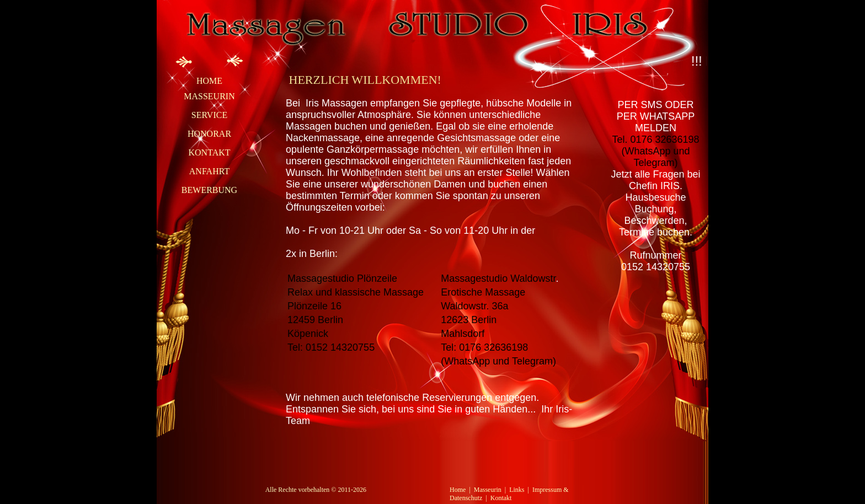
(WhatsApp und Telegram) (498, 361)
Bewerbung (209, 190)
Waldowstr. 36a (474, 306)
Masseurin (209, 96)
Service (209, 115)
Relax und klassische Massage (356, 292)
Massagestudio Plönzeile (342, 278)
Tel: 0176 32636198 (484, 347)
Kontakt (209, 152)
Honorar (209, 134)
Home (209, 81)
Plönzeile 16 (314, 306)
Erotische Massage (483, 292)
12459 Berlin (315, 320)
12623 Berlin (469, 320)
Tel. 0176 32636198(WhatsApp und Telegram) (655, 151)
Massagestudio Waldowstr (498, 278)
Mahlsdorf (463, 334)
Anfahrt (209, 171)
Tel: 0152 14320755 (331, 347)
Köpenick (308, 334)
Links (517, 490)
